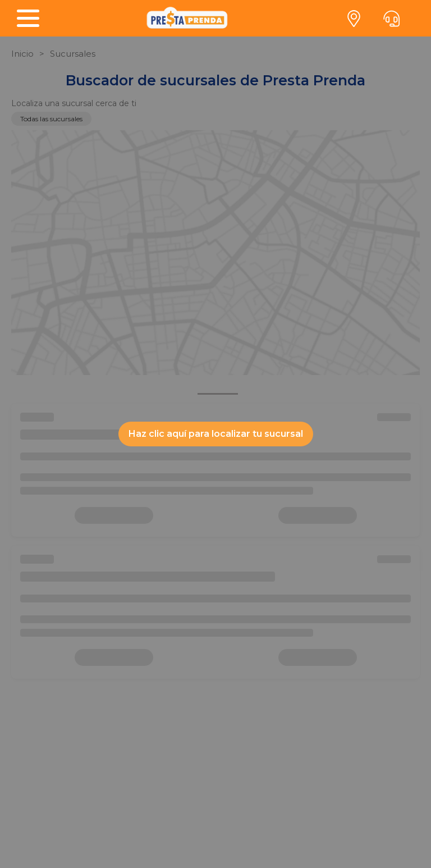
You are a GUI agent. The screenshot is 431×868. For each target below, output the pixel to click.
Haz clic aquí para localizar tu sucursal (216, 434)
